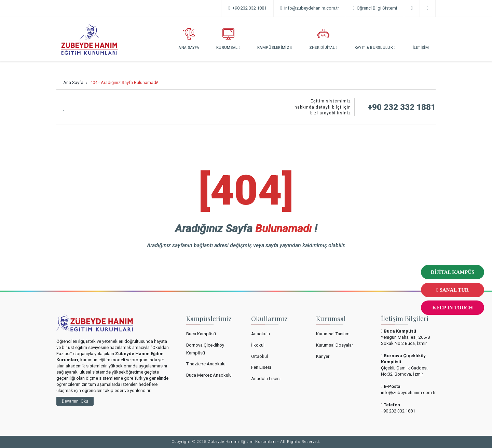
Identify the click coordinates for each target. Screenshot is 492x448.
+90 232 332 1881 (247, 8)
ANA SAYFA (189, 39)
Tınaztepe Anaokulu (206, 364)
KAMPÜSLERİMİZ (275, 39)
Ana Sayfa (73, 82)
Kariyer (323, 356)
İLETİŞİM (421, 39)
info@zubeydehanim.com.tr (408, 393)
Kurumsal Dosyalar (334, 345)
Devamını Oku (75, 401)
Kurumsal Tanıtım (333, 334)
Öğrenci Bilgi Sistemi (375, 8)
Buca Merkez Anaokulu (209, 375)
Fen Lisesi (261, 367)
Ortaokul (259, 356)
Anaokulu (261, 334)
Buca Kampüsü (201, 334)
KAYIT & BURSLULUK (375, 39)
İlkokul (258, 345)
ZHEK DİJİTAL (323, 39)
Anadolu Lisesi (266, 379)
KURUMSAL (228, 39)
